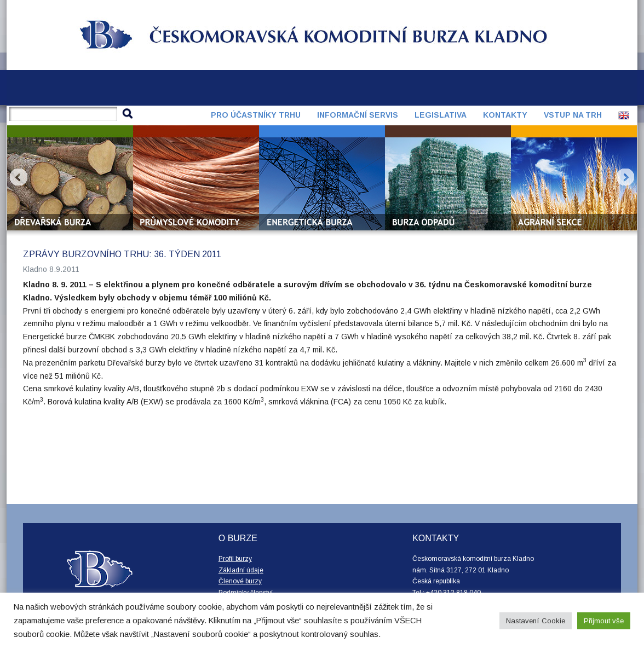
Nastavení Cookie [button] (536, 621)
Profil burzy (235, 559)
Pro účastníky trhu (256, 115)
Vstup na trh (573, 115)
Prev (19, 177)
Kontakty (505, 115)
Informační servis (358, 115)
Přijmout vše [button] (604, 621)
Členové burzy (240, 581)
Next (625, 177)
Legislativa (441, 115)
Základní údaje (241, 570)
